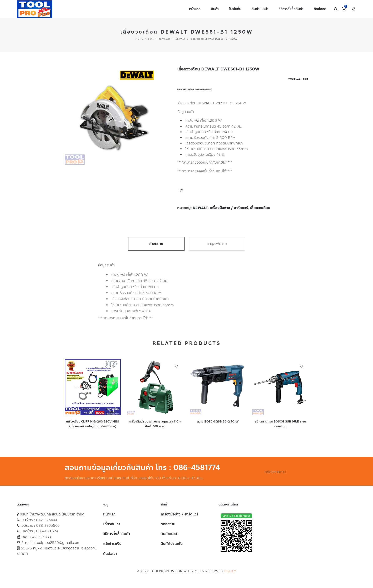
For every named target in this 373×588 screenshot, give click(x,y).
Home (139, 39)
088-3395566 (48, 525)
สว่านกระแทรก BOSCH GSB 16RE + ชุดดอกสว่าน (280, 424)
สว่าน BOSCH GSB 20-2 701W (218, 422)
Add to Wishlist (181, 191)
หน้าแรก (109, 514)
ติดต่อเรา (110, 554)
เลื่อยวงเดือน (260, 208)
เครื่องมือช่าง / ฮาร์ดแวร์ (229, 208)
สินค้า (151, 39)
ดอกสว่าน (168, 524)
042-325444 (47, 520)
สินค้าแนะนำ (165, 39)
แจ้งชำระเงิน (112, 544)
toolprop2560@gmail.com (58, 543)
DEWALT (180, 39)
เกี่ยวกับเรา (112, 524)
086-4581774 (47, 531)
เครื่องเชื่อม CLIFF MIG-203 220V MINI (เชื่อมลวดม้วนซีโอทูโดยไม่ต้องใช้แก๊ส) (93, 424)
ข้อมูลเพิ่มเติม (217, 244)
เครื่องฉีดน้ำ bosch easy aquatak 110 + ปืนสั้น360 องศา (155, 424)
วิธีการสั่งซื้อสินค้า (117, 534)
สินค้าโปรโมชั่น (172, 544)
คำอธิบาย (156, 244)
